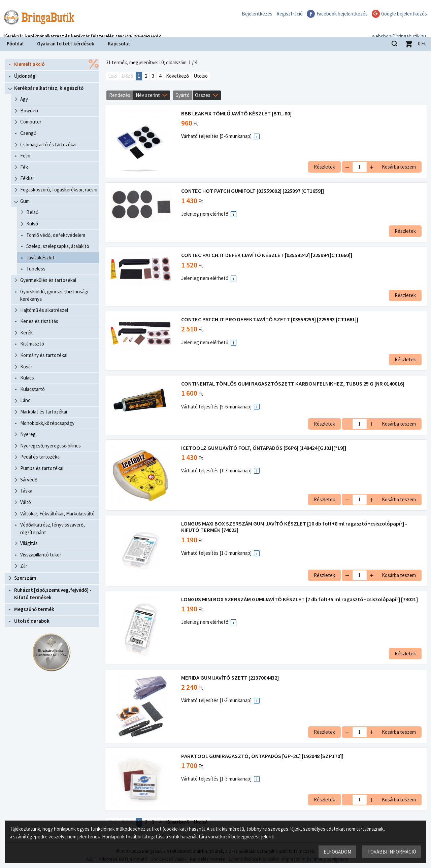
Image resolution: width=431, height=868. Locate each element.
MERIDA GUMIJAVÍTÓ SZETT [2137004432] (231, 678)
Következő (177, 76)
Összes (203, 95)
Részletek (324, 167)
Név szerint (148, 95)
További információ (391, 851)
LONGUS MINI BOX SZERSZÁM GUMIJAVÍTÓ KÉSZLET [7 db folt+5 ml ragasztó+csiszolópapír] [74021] (300, 599)
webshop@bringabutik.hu (399, 28)
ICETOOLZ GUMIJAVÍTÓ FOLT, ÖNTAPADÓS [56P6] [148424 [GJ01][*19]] (264, 448)
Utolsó (201, 76)
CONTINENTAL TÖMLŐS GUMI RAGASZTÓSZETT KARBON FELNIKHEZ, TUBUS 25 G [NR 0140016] (293, 384)
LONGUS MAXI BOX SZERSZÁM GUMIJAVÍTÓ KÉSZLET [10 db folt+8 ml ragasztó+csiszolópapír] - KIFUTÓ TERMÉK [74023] (295, 527)
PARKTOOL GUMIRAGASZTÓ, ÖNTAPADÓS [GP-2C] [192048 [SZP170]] (263, 756)
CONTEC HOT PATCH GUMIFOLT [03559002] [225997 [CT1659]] (253, 191)
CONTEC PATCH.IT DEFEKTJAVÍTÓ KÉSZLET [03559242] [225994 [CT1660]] (267, 255)
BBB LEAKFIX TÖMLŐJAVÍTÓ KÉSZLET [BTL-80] (237, 114)
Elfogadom (337, 851)
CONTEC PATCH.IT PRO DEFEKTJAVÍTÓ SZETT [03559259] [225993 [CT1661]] (270, 319)
